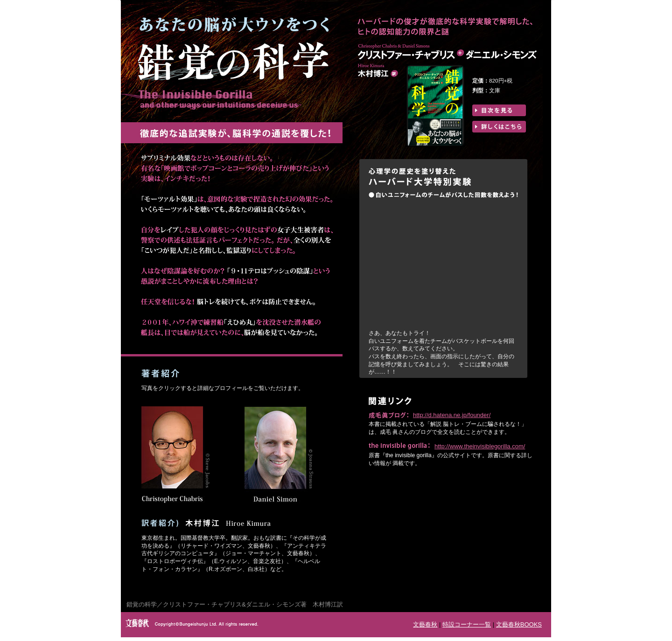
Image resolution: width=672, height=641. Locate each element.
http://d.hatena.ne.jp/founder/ (452, 415)
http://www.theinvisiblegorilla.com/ (480, 446)
